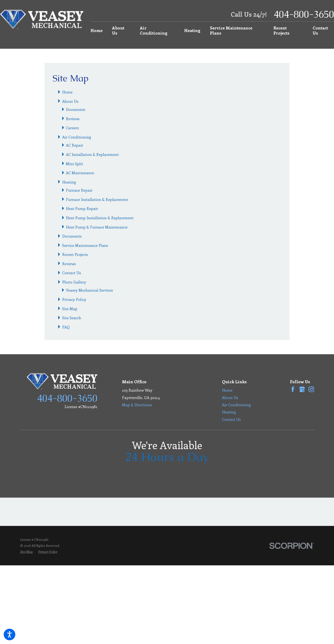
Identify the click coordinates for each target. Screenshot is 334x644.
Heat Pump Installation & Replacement (100, 218)
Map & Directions (137, 405)
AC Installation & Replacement (92, 154)
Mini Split (74, 164)
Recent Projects (281, 30)
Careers (72, 128)
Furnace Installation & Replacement (97, 199)
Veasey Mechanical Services (89, 290)
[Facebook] (293, 389)
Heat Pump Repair (82, 208)
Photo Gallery (74, 282)
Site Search (72, 318)
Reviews (73, 119)
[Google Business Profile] (302, 389)
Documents (76, 109)
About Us (118, 30)
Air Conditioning (154, 30)
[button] (10, 634)
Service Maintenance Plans (231, 30)
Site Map (70, 309)
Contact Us (320, 30)
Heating (192, 30)
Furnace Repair (79, 190)
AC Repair (75, 145)
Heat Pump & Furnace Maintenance (97, 227)
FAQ (66, 327)
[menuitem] (98, 31)
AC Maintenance (80, 173)
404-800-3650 (304, 14)
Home (96, 30)
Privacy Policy (74, 299)
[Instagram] (311, 389)
